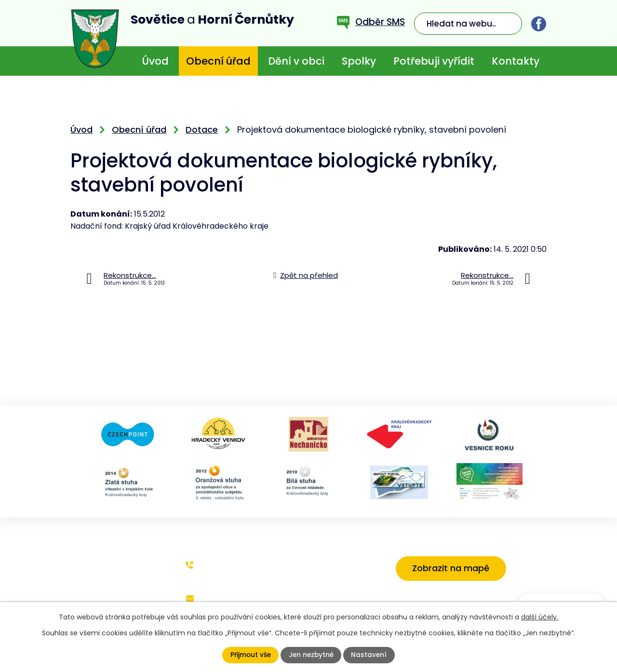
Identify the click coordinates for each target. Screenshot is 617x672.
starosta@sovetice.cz (227, 605)
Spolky (359, 61)
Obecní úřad (218, 61)
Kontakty (516, 61)
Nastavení (370, 655)
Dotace (202, 130)
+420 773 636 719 (232, 565)
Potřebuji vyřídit (434, 61)
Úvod (155, 61)
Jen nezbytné (311, 655)
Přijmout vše (250, 655)
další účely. (540, 617)
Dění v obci (296, 61)
